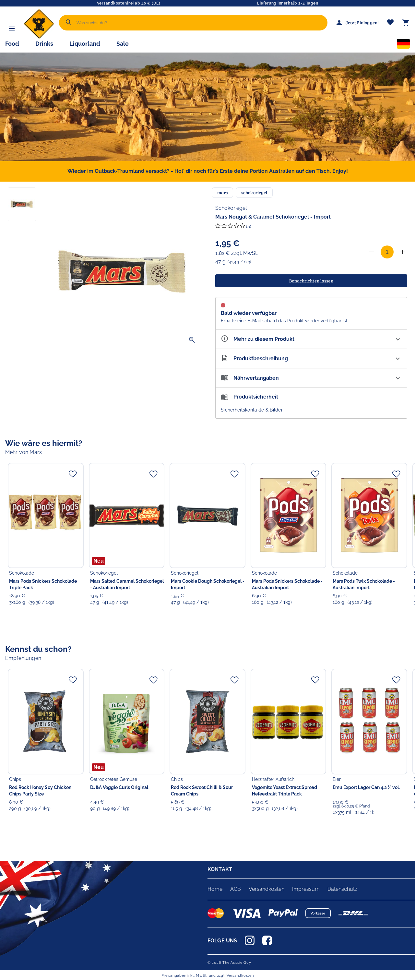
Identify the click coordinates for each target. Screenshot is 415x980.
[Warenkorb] (406, 23)
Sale (123, 44)
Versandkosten (267, 889)
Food (12, 44)
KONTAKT (220, 869)
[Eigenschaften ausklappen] (311, 339)
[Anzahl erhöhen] (403, 252)
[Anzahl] (387, 252)
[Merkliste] (390, 23)
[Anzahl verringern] (372, 252)
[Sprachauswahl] (403, 45)
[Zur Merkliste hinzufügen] (73, 474)
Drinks (44, 44)
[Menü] (12, 29)
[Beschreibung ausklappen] (311, 359)
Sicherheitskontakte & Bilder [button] (252, 410)
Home (215, 889)
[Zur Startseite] (39, 37)
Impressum (306, 889)
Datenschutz (342, 889)
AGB (236, 889)
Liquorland (85, 44)
